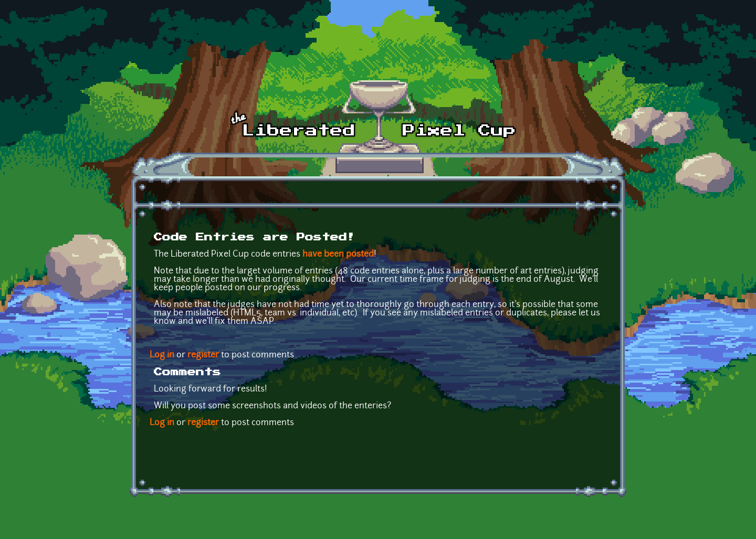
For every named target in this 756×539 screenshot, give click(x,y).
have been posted (338, 255)
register (203, 355)
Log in (162, 355)
